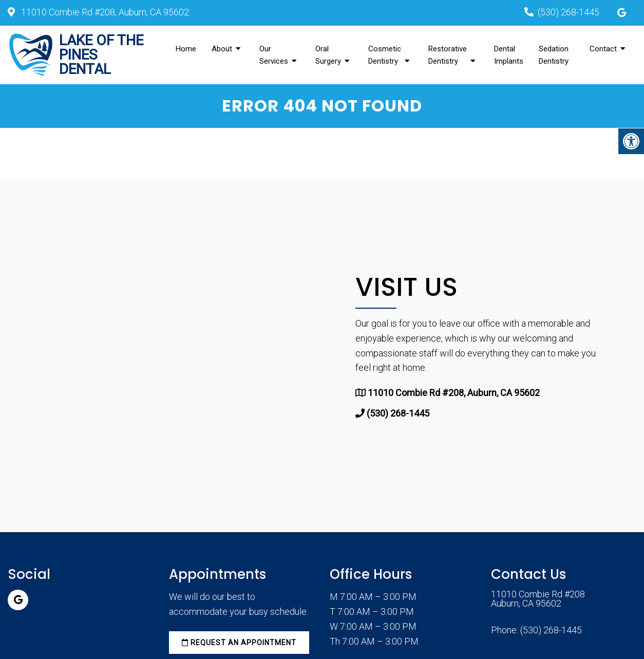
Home (186, 49)
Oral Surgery (328, 55)
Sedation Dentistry (554, 55)
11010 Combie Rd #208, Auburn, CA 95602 (104, 12)
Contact (603, 49)
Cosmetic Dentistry (385, 55)
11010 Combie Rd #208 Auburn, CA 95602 (538, 599)
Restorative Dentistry (448, 55)
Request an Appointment (239, 643)
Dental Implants (509, 55)
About (222, 49)
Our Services (274, 55)
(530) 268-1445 (569, 12)
